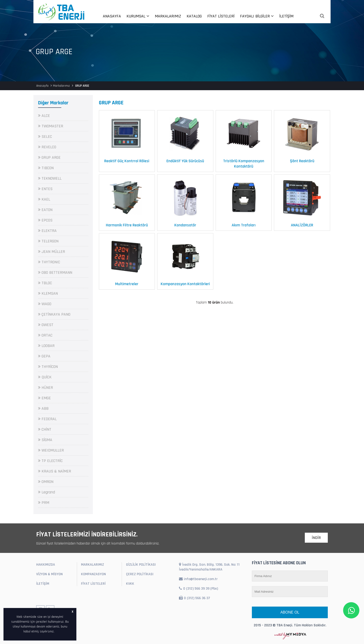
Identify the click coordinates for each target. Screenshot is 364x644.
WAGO (45, 304)
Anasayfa (42, 86)
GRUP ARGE (49, 157)
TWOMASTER (51, 126)
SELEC (45, 137)
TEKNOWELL (50, 178)
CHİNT (45, 429)
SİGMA (45, 440)
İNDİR (316, 538)
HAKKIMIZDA (46, 565)
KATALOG (194, 16)
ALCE (44, 116)
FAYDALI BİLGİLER (257, 16)
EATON (45, 210)
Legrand (47, 492)
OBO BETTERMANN (55, 272)
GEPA (44, 356)
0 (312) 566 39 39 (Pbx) (198, 589)
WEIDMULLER (51, 450)
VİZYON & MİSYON (49, 574)
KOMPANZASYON (93, 574)
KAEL (44, 199)
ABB (43, 408)
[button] (56, 632)
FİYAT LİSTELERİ (221, 16)
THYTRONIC (49, 262)
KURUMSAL (138, 16)
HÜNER (45, 388)
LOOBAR (46, 346)
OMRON (46, 482)
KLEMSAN (48, 293)
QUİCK (45, 377)
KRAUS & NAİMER (55, 471)
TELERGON (48, 241)
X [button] (73, 612)
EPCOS (45, 220)
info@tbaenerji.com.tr (198, 579)
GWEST (46, 325)
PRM (44, 503)
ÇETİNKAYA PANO (54, 314)
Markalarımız (61, 86)
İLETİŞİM (286, 16)
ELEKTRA (47, 231)
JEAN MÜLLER (52, 252)
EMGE (44, 398)
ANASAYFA (112, 16)
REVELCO (47, 147)
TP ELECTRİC (50, 461)
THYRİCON (48, 367)
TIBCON (46, 168)
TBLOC (45, 283)
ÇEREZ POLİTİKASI (140, 574)
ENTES (45, 189)
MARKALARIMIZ (168, 16)
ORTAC (45, 335)
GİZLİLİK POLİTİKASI (141, 565)
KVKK (130, 584)
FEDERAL (47, 419)
